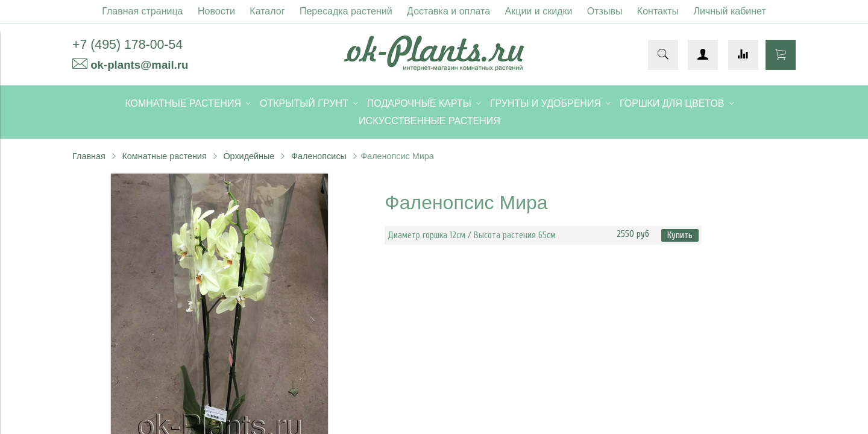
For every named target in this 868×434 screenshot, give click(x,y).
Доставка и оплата (448, 11)
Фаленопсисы (319, 156)
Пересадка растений (346, 11)
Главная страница (142, 11)
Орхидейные (249, 156)
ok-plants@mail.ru (139, 65)
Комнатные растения (164, 156)
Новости (216, 11)
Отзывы (605, 11)
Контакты (658, 11)
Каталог (267, 11)
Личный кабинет (729, 11)
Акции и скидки (539, 11)
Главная (89, 156)
